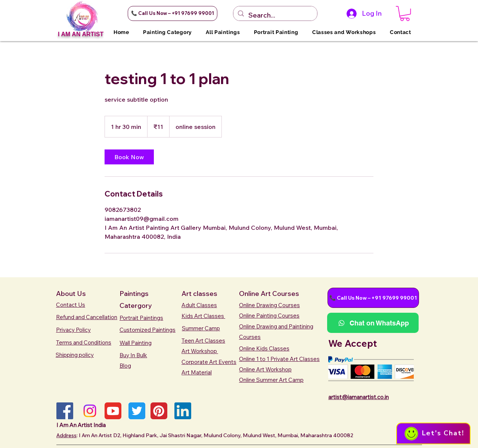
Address (66, 435)
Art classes (199, 293)
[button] (173, 13)
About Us (71, 293)
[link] (129, 157)
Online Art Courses (269, 293)
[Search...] (275, 15)
